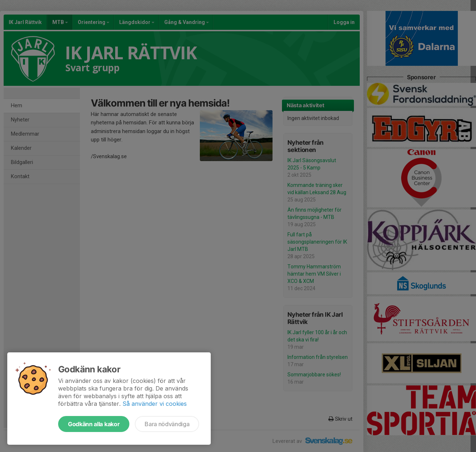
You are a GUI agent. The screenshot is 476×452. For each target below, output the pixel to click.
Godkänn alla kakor (94, 424)
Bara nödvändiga (167, 424)
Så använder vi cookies (155, 404)
